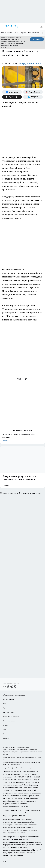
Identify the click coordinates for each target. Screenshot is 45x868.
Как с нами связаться (10, 721)
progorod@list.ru (16, 764)
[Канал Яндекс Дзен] (12, 97)
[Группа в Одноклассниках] (8, 687)
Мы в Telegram (20, 33)
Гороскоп (6, 708)
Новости (6, 738)
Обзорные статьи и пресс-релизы (14, 695)
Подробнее (19, 855)
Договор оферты (8, 699)
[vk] (19, 379)
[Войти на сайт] (41, 26)
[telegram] (27, 379)
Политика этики (8, 712)
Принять (37, 39)
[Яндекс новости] (33, 92)
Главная (5, 734)
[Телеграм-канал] (33, 97)
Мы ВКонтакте (34, 33)
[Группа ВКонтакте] (12, 92)
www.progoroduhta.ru (22, 747)
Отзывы (5, 725)
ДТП (4, 704)
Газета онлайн (7, 33)
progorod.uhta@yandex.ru (12, 768)
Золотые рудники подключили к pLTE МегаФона (22, 438)
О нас (5, 730)
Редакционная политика (11, 716)
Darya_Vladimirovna (30, 63)
